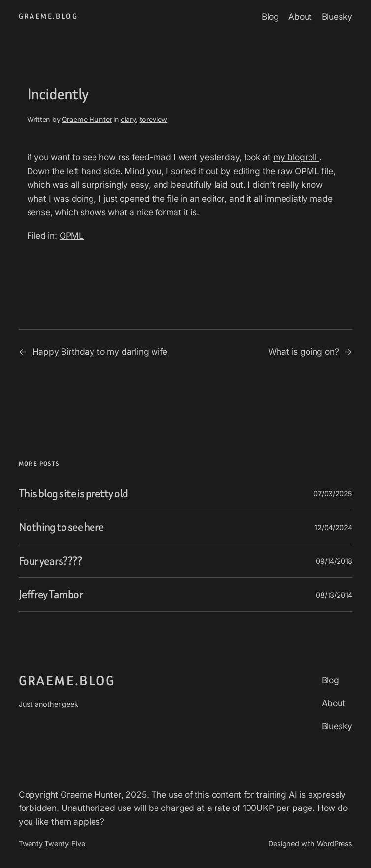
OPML (72, 235)
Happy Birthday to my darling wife (100, 351)
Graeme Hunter (87, 119)
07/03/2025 (333, 494)
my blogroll (296, 157)
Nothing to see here (61, 527)
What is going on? (303, 351)
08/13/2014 (334, 595)
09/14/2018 (334, 561)
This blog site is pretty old (74, 494)
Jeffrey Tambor (51, 595)
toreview (154, 119)
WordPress (335, 844)
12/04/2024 (333, 527)
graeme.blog (48, 16)
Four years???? (50, 561)
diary (128, 119)
